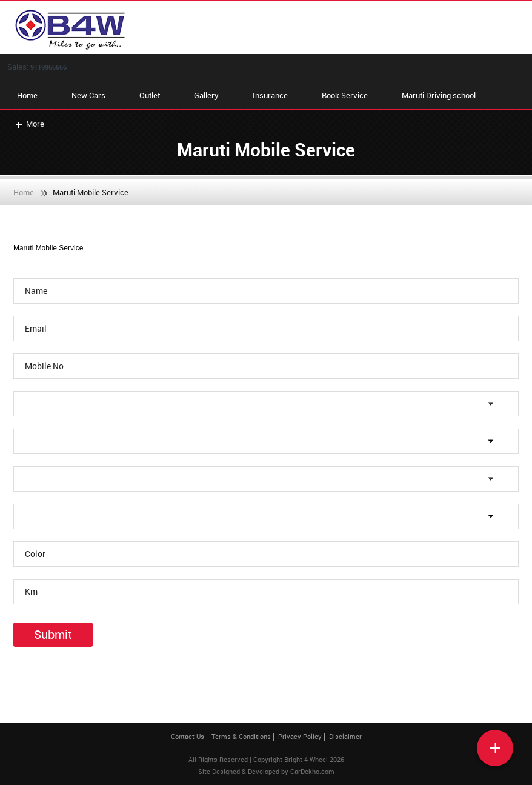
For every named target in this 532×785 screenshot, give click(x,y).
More (29, 124)
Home (27, 95)
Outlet (150, 95)
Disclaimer (345, 736)
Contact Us (188, 736)
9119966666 (48, 67)
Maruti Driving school (439, 95)
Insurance (270, 95)
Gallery (206, 95)
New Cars (88, 95)
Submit (53, 634)
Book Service (345, 95)
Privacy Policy (300, 736)
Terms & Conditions (241, 736)
